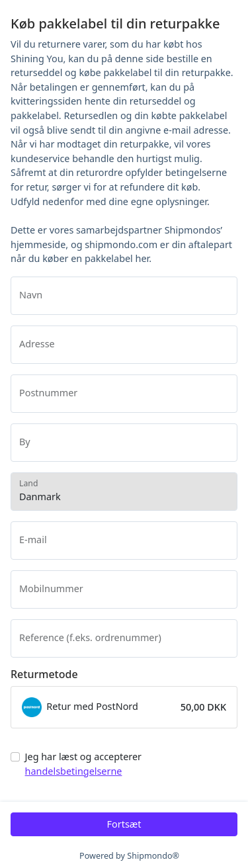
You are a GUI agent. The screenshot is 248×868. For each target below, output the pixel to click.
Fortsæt (124, 824)
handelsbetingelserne (74, 771)
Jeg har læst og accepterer (83, 764)
